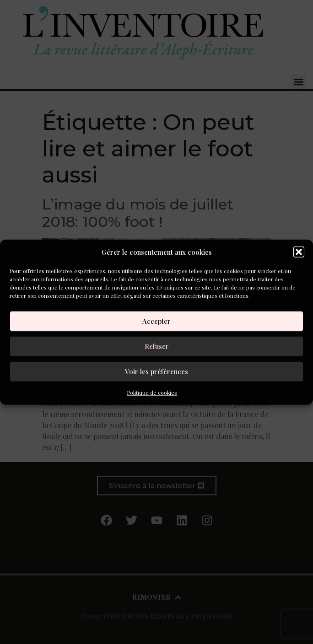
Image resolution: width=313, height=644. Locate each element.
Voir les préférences (156, 371)
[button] (299, 252)
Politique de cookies (152, 392)
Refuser (157, 346)
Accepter (156, 321)
